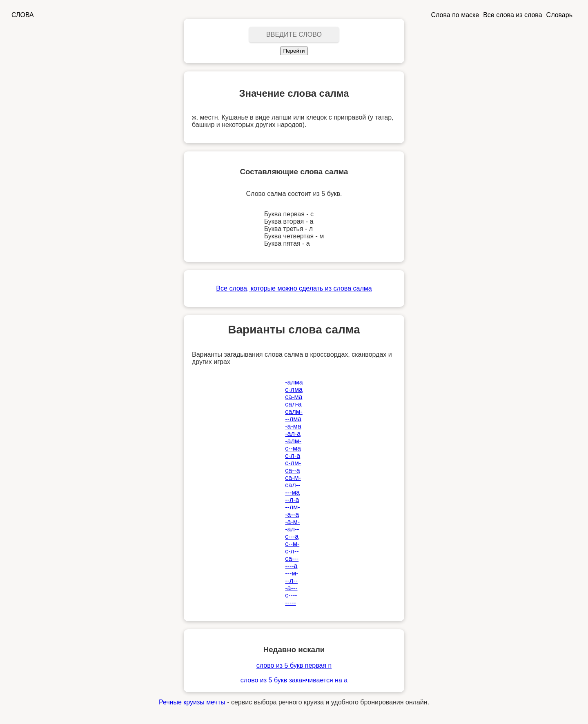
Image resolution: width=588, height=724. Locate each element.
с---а (292, 536)
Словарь (559, 15)
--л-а (292, 500)
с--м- (292, 544)
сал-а (293, 404)
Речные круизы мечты (192, 702)
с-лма (294, 390)
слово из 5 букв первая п (294, 665)
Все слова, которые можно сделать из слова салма (294, 288)
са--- (292, 559)
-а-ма (293, 426)
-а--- (291, 588)
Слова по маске (455, 15)
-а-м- (292, 522)
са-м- (293, 478)
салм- (294, 412)
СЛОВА (23, 15)
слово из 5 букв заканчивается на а (294, 680)
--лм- (292, 507)
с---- (291, 595)
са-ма (294, 397)
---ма (292, 492)
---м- (292, 573)
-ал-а (293, 434)
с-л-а (293, 456)
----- (291, 603)
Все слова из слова (512, 15)
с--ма (293, 448)
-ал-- (292, 529)
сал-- (293, 485)
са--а (292, 470)
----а (291, 566)
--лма (293, 419)
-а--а (292, 514)
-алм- (293, 441)
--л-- (291, 581)
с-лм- (293, 463)
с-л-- (292, 551)
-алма (294, 382)
